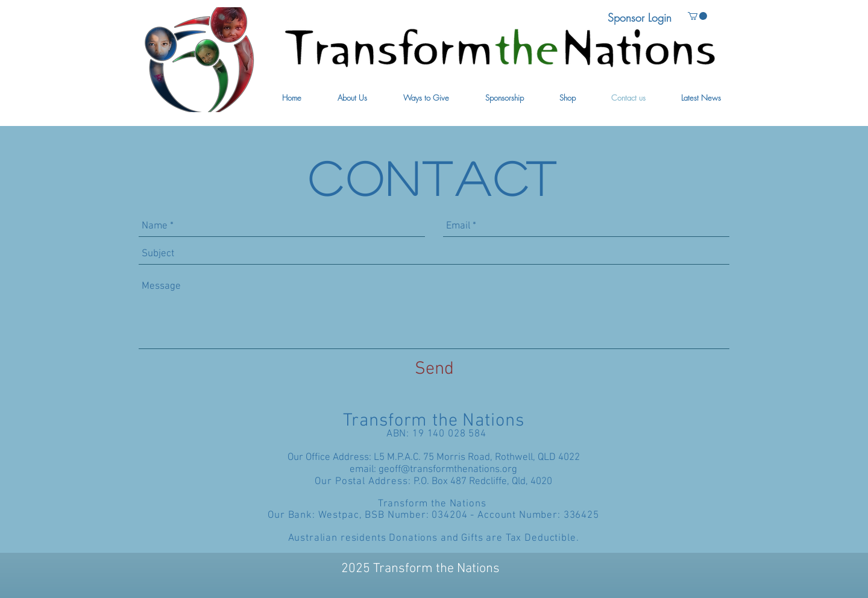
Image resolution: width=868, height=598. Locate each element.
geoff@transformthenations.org (448, 470)
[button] (352, 98)
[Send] (434, 370)
